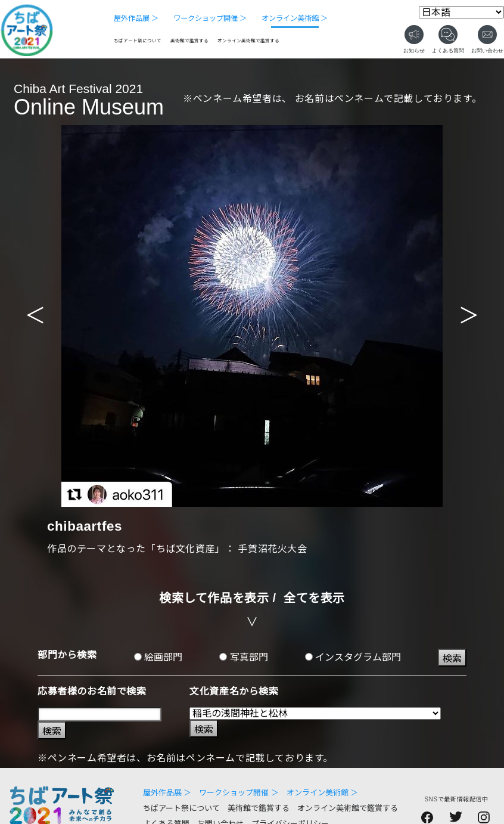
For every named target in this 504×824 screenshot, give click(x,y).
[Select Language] (461, 12)
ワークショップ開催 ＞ (210, 18)
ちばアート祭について (138, 41)
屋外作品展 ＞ (136, 18)
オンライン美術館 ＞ (295, 18)
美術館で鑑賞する (189, 41)
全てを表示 (314, 598)
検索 (452, 659)
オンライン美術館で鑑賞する (248, 41)
